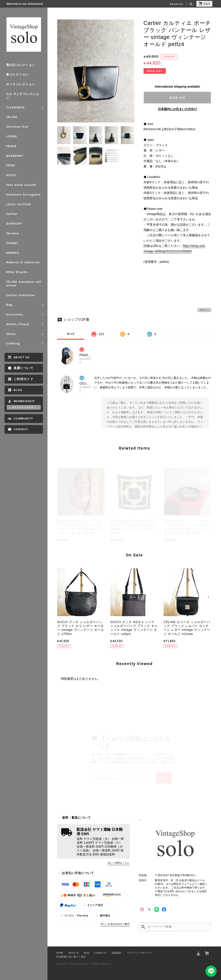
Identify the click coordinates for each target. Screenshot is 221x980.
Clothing (13, 343)
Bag (9, 305)
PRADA (11, 146)
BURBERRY (15, 156)
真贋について (24, 368)
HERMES (13, 253)
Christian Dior (17, 127)
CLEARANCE (15, 107)
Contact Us (100, 953)
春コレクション (17, 75)
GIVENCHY (14, 224)
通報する (204, 310)
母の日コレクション (21, 65)
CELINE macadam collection (24, 284)
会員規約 (117, 953)
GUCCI (11, 175)
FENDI (11, 165)
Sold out (177, 98)
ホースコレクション (21, 84)
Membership (24, 401)
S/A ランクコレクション (23, 96)
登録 (164, 778)
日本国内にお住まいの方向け (177, 109)
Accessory (15, 314)
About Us (176, 4)
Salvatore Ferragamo (23, 195)
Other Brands (17, 272)
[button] (60, 597)
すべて (71, 334)
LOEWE (12, 136)
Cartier (12, 214)
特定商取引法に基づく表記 (71, 957)
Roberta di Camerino (23, 262)
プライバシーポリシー (139, 953)
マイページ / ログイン (24, 407)
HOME (60, 953)
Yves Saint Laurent (21, 185)
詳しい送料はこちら (119, 863)
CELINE (12, 117)
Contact (21, 429)
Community (23, 419)
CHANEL (12, 243)
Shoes (11, 334)
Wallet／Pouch (18, 324)
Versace (13, 233)
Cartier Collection (21, 295)
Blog (18, 390)
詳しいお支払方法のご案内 (115, 924)
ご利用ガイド (24, 379)
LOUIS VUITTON (18, 204)
